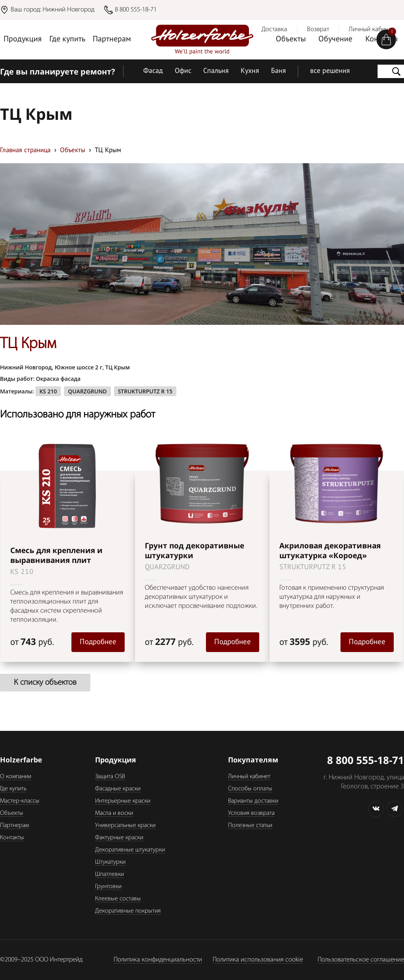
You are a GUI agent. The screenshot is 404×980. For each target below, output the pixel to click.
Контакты (12, 838)
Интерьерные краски (123, 801)
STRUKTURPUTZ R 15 (145, 391)
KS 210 (48, 391)
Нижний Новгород (68, 10)
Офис (183, 71)
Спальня (216, 71)
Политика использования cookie (258, 960)
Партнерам (112, 39)
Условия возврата (251, 813)
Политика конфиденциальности (158, 960)
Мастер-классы (20, 801)
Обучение (335, 39)
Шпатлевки (109, 874)
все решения (330, 71)
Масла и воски (114, 813)
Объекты (291, 39)
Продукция (23, 39)
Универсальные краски (125, 825)
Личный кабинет (249, 777)
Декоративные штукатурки (130, 850)
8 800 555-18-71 (136, 10)
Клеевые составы (118, 899)
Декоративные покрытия (128, 911)
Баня (279, 71)
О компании (16, 777)
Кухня (250, 71)
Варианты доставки (253, 801)
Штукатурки (110, 862)
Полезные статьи (250, 825)
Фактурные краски (119, 838)
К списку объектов (45, 683)
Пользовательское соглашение (361, 960)
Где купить (67, 39)
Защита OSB (110, 777)
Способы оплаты (250, 789)
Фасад (153, 71)
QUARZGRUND (87, 391)
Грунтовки (108, 887)
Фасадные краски (118, 789)
